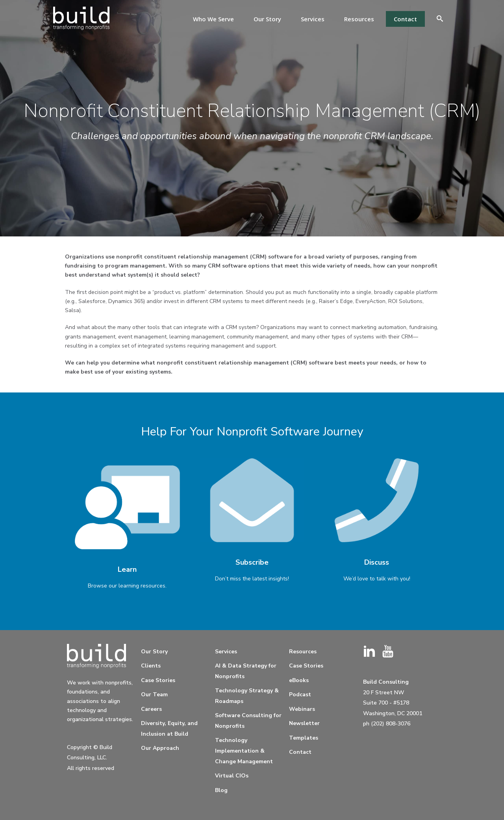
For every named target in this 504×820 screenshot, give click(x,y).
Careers (151, 709)
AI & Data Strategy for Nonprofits (246, 671)
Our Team (154, 694)
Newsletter (304, 723)
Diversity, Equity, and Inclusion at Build (169, 729)
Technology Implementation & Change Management (244, 751)
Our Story (267, 19)
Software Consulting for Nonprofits (248, 721)
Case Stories (158, 680)
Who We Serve (213, 19)
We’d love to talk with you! (377, 579)
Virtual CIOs (232, 776)
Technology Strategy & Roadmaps (247, 696)
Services (313, 19)
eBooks (299, 680)
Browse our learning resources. (127, 586)
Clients (151, 666)
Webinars (302, 709)
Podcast (300, 694)
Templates (304, 738)
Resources (359, 19)
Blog (221, 790)
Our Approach (160, 748)
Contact (405, 19)
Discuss (377, 562)
